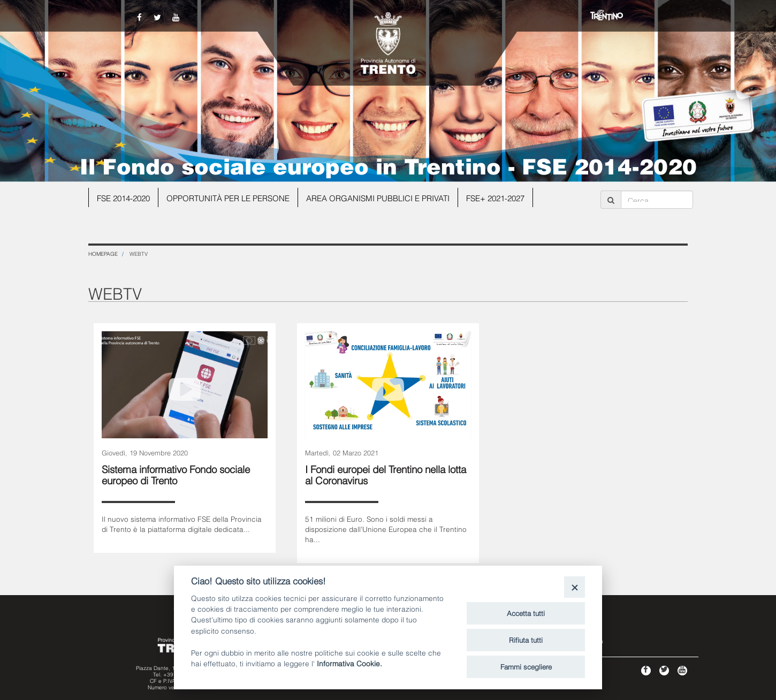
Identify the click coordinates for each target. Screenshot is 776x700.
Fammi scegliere (526, 666)
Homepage (103, 253)
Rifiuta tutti (526, 640)
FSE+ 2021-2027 (495, 197)
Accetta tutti (526, 613)
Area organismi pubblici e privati (378, 197)
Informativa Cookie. (349, 663)
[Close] (575, 587)
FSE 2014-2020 (123, 197)
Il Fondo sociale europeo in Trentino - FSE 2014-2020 (388, 165)
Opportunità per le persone (228, 197)
